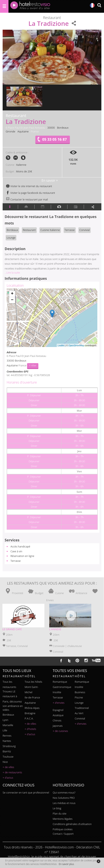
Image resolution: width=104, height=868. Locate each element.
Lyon (5, 720)
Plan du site (60, 813)
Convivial (85, 230)
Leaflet (61, 345)
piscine (79, 697)
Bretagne (30, 713)
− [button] (12, 300)
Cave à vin (16, 551)
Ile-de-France (32, 697)
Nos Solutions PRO (64, 798)
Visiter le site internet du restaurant (29, 186)
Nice (5, 762)
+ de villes (8, 767)
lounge (79, 703)
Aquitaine (23, 131)
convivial (80, 718)
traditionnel (82, 708)
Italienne (21, 165)
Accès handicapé (20, 546)
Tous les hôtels (33, 682)
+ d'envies (59, 703)
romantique (60, 682)
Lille (5, 730)
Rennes (7, 736)
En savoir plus (66, 864)
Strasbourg (9, 746)
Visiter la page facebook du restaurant (30, 193)
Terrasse (70, 230)
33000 (51, 128)
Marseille (8, 725)
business (80, 692)
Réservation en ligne (22, 556)
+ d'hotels (30, 729)
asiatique (58, 715)
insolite (57, 692)
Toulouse (8, 757)
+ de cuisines (60, 731)
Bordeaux (63, 128)
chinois (57, 720)
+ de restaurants (12, 772)
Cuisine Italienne (50, 230)
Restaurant (29, 230)
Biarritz (7, 751)
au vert (79, 713)
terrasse (58, 697)
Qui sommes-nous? (64, 793)
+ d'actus (8, 778)
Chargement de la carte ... (51, 318)
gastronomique (62, 687)
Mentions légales (63, 819)
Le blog (57, 808)
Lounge (11, 238)
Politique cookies (63, 829)
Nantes (7, 741)
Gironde (11, 131)
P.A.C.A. (29, 718)
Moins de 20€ (24, 171)
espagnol (58, 710)
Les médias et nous (64, 803)
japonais (58, 726)
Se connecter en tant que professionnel (26, 793)
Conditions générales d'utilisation (72, 824)
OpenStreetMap (76, 345)
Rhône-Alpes (32, 708)
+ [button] (12, 294)
